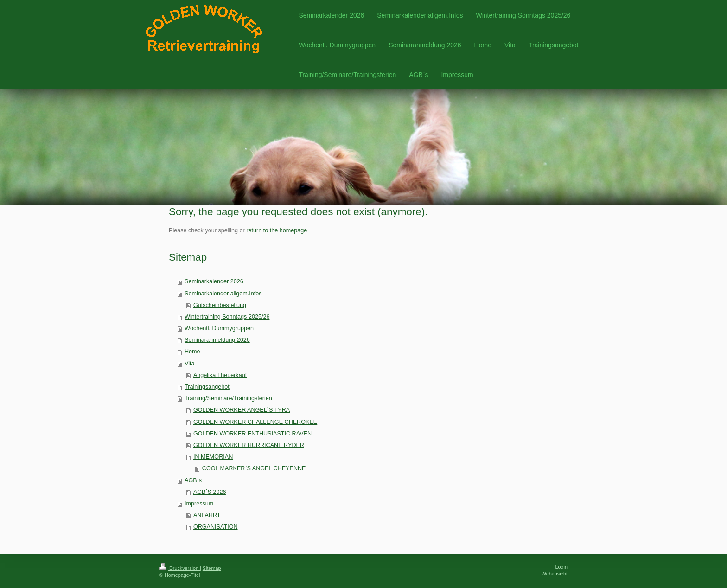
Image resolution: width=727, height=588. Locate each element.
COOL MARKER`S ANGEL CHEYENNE (254, 468)
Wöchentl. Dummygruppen (219, 328)
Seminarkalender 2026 (214, 281)
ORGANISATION (216, 527)
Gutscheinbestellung (220, 305)
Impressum (199, 504)
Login (561, 567)
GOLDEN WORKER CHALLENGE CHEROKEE (255, 422)
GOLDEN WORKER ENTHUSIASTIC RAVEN (252, 434)
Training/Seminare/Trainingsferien (228, 398)
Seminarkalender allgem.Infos (223, 294)
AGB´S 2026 (210, 492)
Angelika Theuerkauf (220, 375)
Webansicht (555, 574)
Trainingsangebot (207, 387)
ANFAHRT (207, 515)
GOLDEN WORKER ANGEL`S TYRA (242, 410)
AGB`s (193, 480)
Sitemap (212, 568)
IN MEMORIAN (213, 457)
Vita (189, 364)
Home (192, 352)
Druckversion (180, 568)
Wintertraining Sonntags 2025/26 (227, 317)
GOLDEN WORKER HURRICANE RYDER (249, 445)
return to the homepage (277, 230)
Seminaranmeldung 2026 (217, 340)
